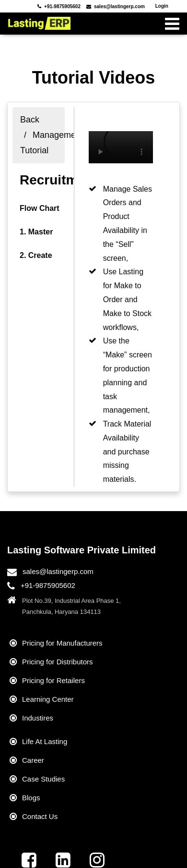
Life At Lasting (45, 741)
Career (33, 760)
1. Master (36, 232)
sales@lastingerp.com (58, 571)
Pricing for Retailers (53, 680)
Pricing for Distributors (58, 662)
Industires (38, 718)
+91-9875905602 (48, 585)
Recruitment (59, 180)
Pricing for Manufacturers (62, 643)
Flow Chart (40, 208)
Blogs (31, 798)
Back (30, 120)
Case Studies (43, 779)
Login (162, 6)
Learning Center (48, 699)
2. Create (36, 255)
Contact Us (40, 816)
